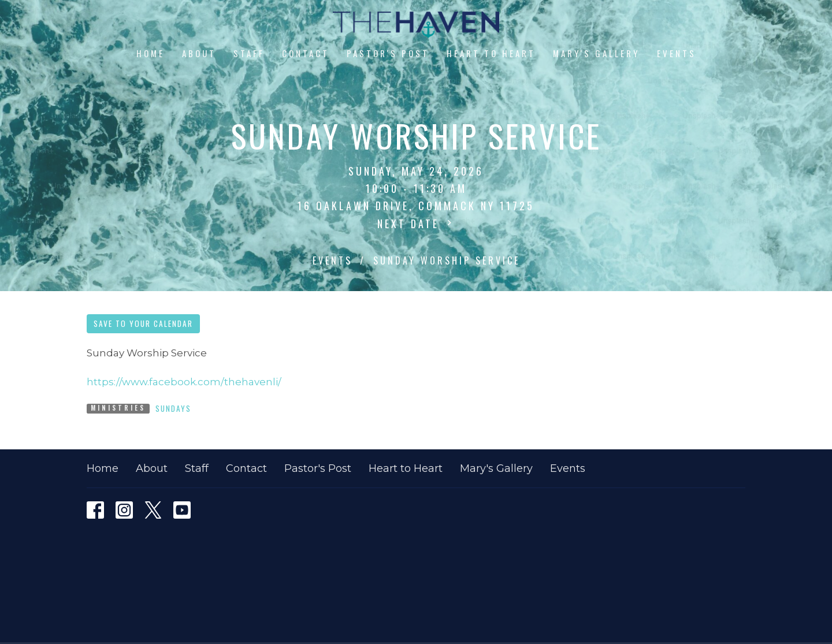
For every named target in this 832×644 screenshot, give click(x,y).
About (199, 53)
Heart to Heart (491, 53)
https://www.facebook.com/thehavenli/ (184, 382)
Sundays (173, 408)
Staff (249, 53)
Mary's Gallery (596, 53)
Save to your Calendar (143, 323)
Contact (306, 53)
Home (151, 53)
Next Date (416, 224)
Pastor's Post (388, 53)
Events (677, 53)
